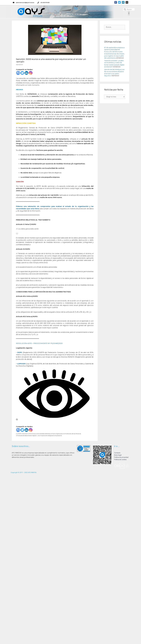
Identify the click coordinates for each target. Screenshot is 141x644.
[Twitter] (22, 73)
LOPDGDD (21, 364)
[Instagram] (31, 73)
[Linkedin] (26, 73)
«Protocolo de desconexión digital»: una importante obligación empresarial (39, 436)
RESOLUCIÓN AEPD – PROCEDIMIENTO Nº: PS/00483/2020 (39, 343)
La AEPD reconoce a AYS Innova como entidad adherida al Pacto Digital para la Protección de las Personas (48, 434)
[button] (129, 13)
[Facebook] (18, 73)
